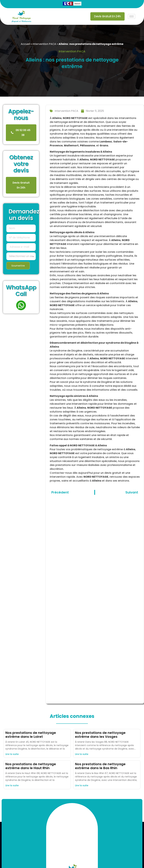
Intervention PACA (44, 44)
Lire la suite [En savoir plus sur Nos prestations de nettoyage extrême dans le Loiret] (12, 754)
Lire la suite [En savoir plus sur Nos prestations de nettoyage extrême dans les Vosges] (82, 754)
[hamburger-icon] (132, 16)
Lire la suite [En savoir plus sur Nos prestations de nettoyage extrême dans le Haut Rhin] (12, 785)
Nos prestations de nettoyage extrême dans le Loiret (31, 735)
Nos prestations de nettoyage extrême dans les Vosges (100, 735)
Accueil (25, 44)
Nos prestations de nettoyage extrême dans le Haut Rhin (31, 766)
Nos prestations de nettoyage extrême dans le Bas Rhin (100, 766)
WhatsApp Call (21, 291)
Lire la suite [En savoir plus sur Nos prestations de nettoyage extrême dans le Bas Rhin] (82, 785)
